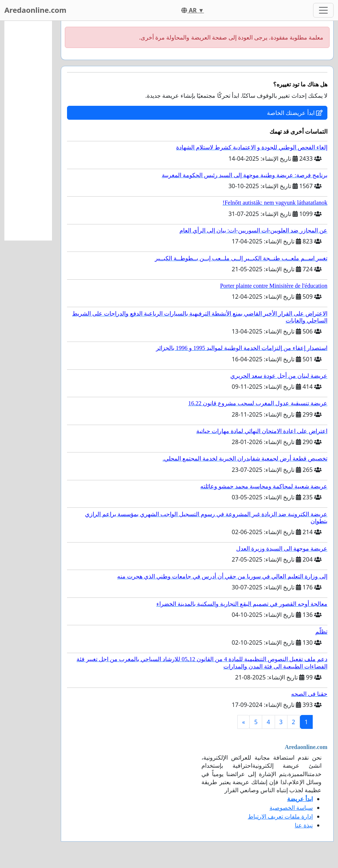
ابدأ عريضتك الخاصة (295, 113)
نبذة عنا (304, 825)
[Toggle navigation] (323, 10)
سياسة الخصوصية (291, 808)
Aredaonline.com (35, 10)
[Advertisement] (28, 131)
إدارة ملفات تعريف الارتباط (280, 816)
